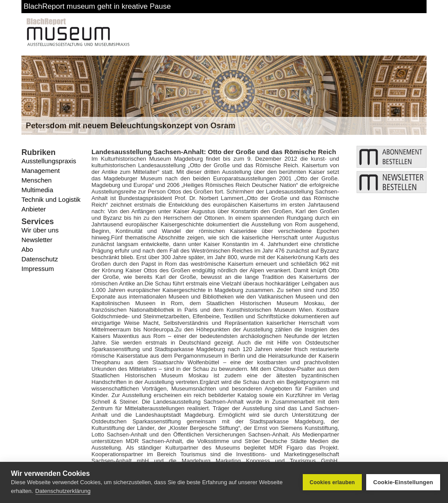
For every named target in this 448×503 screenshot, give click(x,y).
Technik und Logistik (51, 199)
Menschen (37, 180)
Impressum (38, 269)
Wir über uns (40, 230)
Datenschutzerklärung (63, 491)
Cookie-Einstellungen (403, 482)
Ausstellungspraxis (49, 161)
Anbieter (34, 209)
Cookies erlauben (332, 482)
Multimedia (37, 190)
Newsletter (37, 240)
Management (41, 171)
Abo (27, 249)
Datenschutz (40, 259)
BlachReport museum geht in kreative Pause (97, 6)
